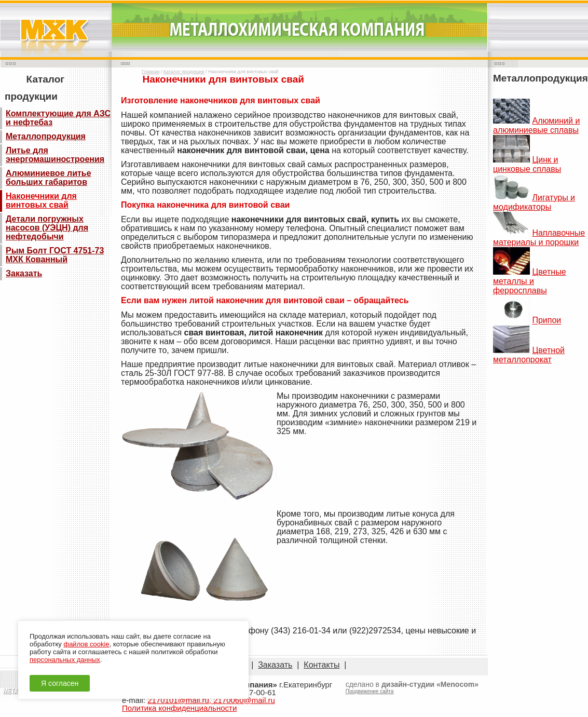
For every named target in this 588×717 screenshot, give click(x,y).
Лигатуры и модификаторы (534, 202)
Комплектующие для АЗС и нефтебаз (58, 118)
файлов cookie (86, 644)
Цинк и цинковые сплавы (527, 164)
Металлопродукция (46, 136)
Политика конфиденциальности (179, 708)
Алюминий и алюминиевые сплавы (536, 125)
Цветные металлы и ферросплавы (530, 281)
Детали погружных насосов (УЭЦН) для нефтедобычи (47, 228)
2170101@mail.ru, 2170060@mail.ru (211, 700)
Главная (151, 72)
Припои (546, 321)
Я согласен (60, 683)
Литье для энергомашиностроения (55, 155)
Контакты (322, 665)
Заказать (24, 273)
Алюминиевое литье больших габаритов (49, 178)
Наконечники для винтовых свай (41, 200)
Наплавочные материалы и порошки (539, 238)
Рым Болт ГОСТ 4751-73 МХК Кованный (55, 255)
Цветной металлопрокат (529, 355)
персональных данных (65, 660)
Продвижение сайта (370, 691)
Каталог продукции (184, 72)
